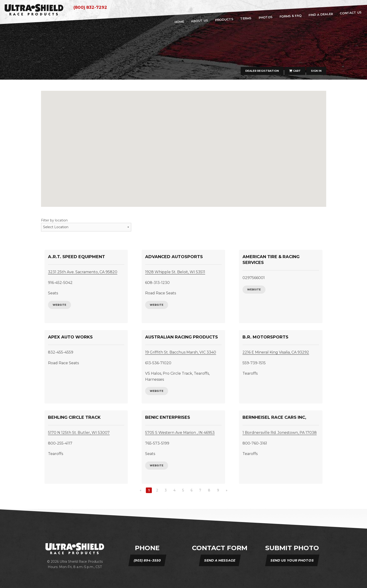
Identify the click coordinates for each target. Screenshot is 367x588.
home (179, 22)
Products (224, 19)
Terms (246, 18)
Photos (266, 17)
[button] (230, 178)
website (59, 305)
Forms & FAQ (290, 16)
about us (199, 21)
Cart (295, 71)
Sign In (316, 71)
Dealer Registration (262, 71)
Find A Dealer (321, 14)
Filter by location (54, 220)
